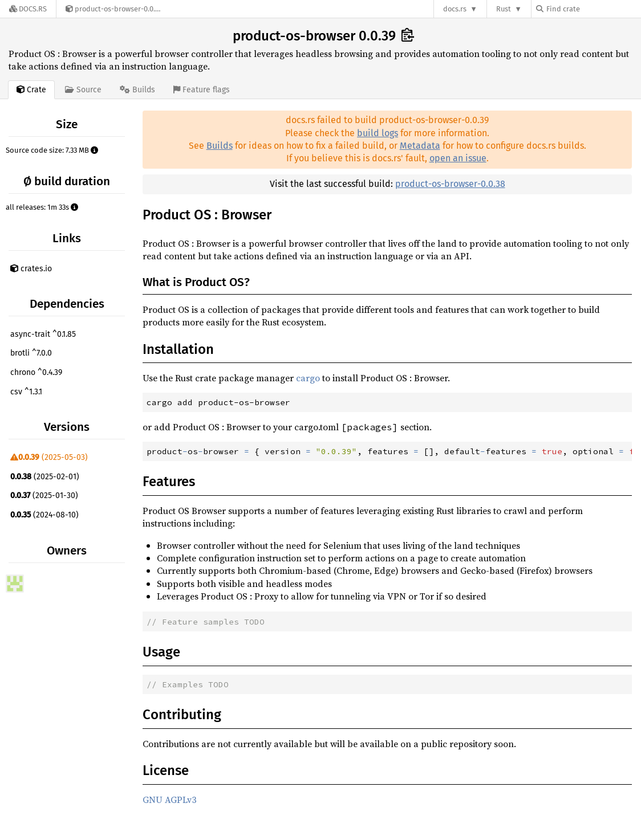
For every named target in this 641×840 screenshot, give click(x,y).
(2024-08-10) (44, 515)
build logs (378, 133)
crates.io (31, 269)
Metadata (420, 146)
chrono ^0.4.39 (36, 372)
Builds (220, 146)
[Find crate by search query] (593, 9)
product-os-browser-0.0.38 (450, 184)
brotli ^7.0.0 (31, 353)
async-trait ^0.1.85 (43, 334)
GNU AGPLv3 (169, 800)
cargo (308, 378)
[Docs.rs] (28, 9)
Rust (504, 9)
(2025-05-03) (49, 457)
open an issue (458, 158)
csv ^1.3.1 (26, 392)
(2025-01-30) (44, 496)
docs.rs (455, 9)
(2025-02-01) (45, 477)
